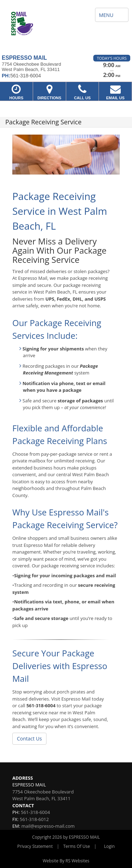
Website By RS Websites (66, 861)
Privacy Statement (35, 846)
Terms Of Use (77, 846)
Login (109, 846)
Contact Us (29, 739)
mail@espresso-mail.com (48, 826)
